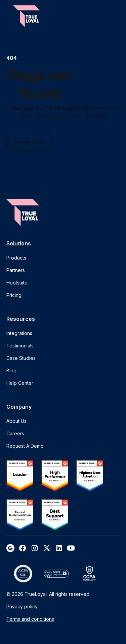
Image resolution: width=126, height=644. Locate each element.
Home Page (30, 142)
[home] (27, 16)
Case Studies (21, 358)
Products (16, 258)
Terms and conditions (30, 619)
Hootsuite (17, 283)
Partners (16, 270)
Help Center (20, 383)
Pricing (14, 295)
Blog (11, 370)
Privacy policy (22, 606)
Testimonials (20, 346)
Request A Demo (25, 446)
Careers (15, 433)
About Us (16, 421)
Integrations (19, 333)
